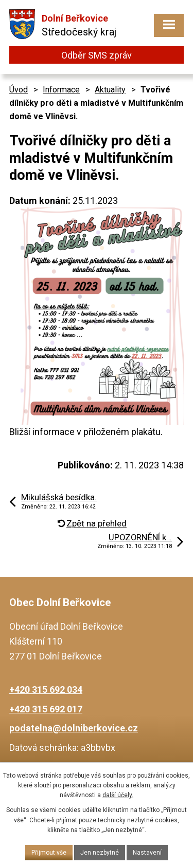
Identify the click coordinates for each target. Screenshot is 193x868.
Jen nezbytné (100, 853)
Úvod (19, 90)
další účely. (118, 795)
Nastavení (147, 853)
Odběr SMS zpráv (97, 55)
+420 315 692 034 (46, 690)
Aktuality (110, 90)
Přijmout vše (49, 853)
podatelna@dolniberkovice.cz (74, 728)
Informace (61, 90)
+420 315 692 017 (46, 709)
